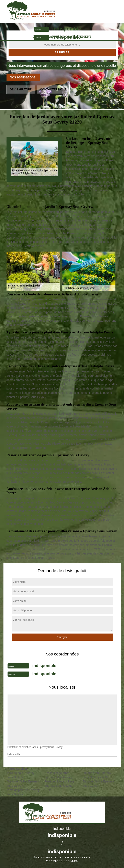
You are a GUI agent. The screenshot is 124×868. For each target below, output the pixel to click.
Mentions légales (62, 861)
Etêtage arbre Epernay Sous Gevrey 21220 (97, 775)
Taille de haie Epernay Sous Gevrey (21, 775)
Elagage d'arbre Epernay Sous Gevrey (98, 784)
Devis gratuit (21, 89)
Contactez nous (53, 89)
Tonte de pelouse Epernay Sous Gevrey (23, 792)
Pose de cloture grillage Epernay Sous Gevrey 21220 (59, 786)
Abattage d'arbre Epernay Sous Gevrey (23, 784)
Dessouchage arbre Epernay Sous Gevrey (58, 775)
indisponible (67, 29)
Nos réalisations (23, 77)
